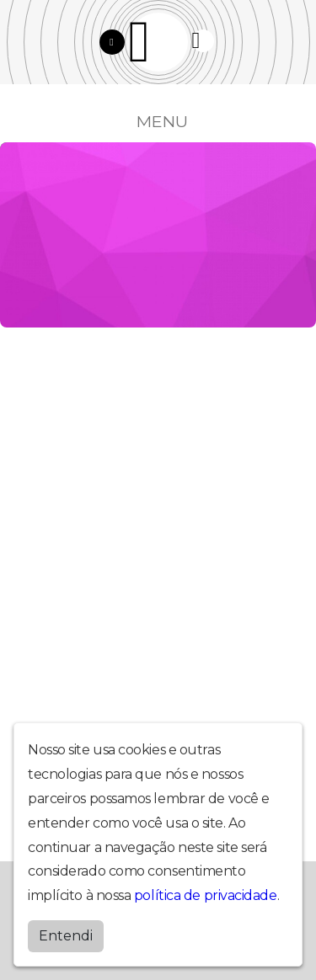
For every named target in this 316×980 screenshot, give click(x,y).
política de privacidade (206, 895)
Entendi (66, 936)
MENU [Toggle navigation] (158, 121)
